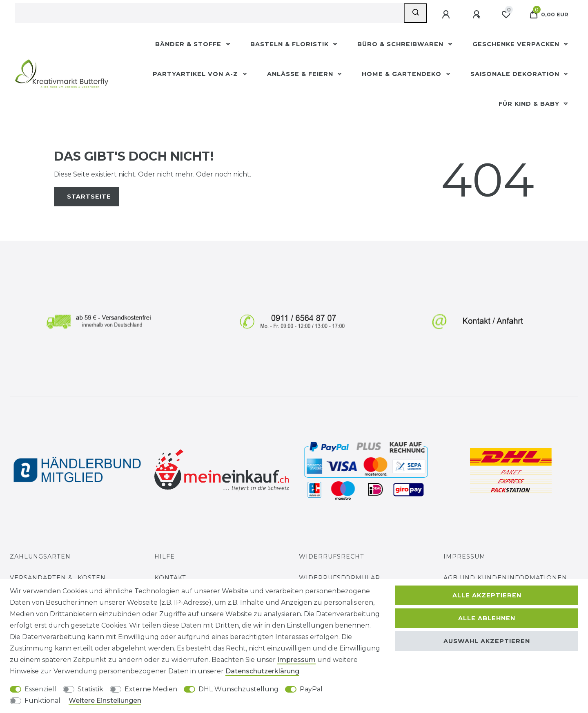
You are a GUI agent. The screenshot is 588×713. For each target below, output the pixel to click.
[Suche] (415, 13)
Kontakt (170, 578)
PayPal (311, 689)
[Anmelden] (447, 15)
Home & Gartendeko (403, 74)
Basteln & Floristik (291, 44)
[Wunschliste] (506, 15)
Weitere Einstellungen (105, 701)
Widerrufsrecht (332, 557)
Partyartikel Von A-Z (196, 74)
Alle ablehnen (487, 618)
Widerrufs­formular (340, 578)
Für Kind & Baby (530, 104)
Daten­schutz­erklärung (262, 671)
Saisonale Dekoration (516, 74)
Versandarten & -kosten (58, 578)
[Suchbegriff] (209, 13)
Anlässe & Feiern (301, 74)
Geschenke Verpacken (517, 44)
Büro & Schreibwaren (401, 44)
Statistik (90, 689)
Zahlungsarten (40, 557)
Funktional (42, 701)
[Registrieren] (477, 15)
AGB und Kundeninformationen (505, 578)
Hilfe (165, 557)
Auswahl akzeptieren (487, 641)
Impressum (464, 557)
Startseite (89, 197)
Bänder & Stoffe (189, 44)
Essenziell (40, 689)
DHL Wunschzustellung (238, 689)
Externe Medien (151, 689)
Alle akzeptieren (487, 595)
